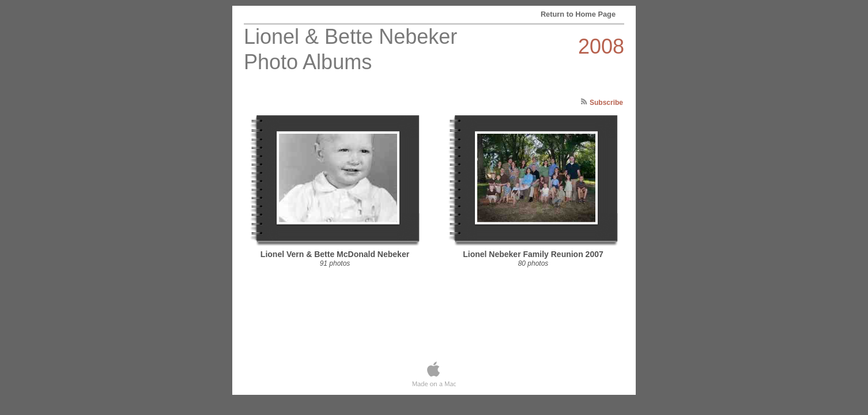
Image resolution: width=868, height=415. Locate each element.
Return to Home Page (578, 14)
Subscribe (606, 103)
